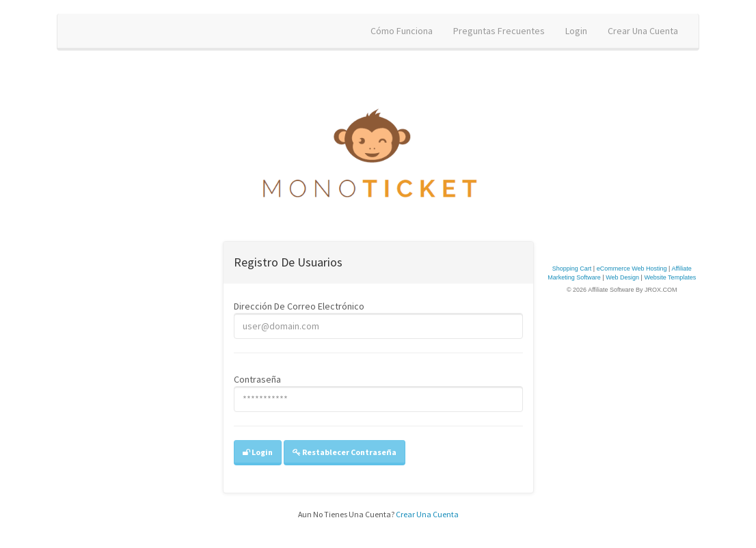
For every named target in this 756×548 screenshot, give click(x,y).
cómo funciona (402, 31)
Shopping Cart (572, 269)
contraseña (257, 379)
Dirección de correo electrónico (299, 306)
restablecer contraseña (345, 452)
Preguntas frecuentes (499, 31)
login (576, 31)
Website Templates (670, 277)
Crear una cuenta (427, 514)
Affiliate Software (611, 290)
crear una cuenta (643, 31)
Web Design (622, 277)
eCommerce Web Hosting (632, 269)
